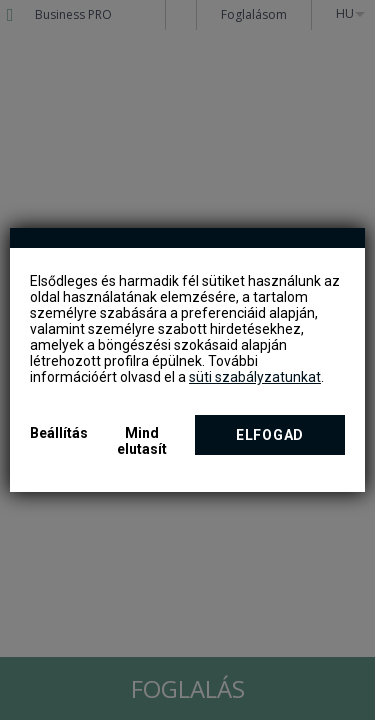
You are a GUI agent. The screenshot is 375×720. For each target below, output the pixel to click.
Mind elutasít (142, 441)
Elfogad (270, 435)
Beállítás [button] (59, 433)
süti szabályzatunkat (255, 377)
